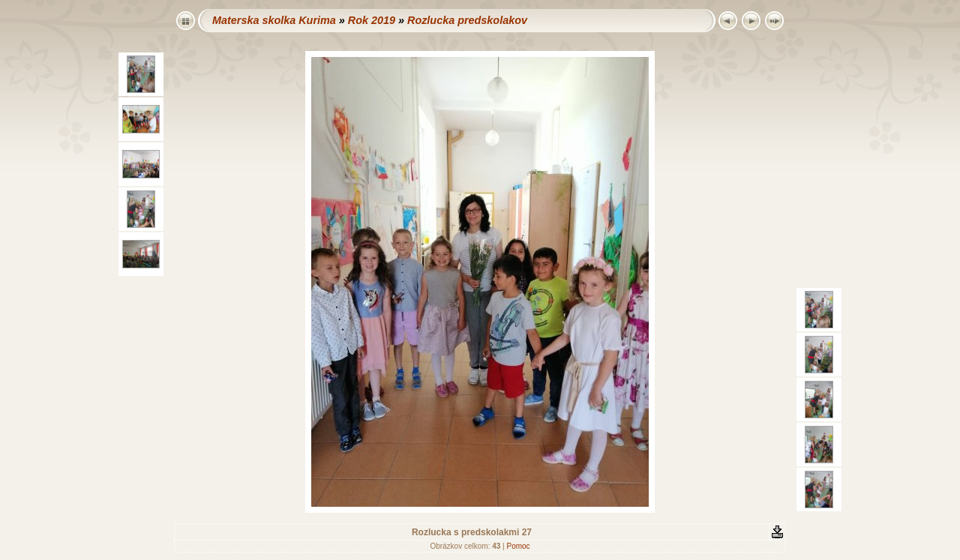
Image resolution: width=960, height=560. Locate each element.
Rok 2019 (372, 20)
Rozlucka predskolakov (467, 20)
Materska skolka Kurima (274, 20)
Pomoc (518, 546)
